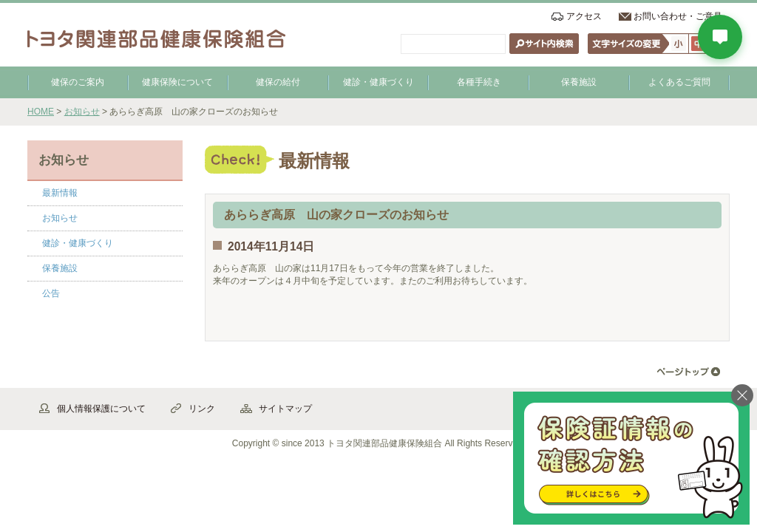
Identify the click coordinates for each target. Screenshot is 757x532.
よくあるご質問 (679, 82)
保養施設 (579, 82)
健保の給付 (278, 82)
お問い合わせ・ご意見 (678, 16)
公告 (51, 293)
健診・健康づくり (378, 82)
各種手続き (479, 82)
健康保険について (177, 82)
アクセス (584, 16)
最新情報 (60, 193)
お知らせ (82, 112)
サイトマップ (285, 409)
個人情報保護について (101, 409)
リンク (202, 409)
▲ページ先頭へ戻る (689, 372)
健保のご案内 (78, 82)
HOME (41, 112)
